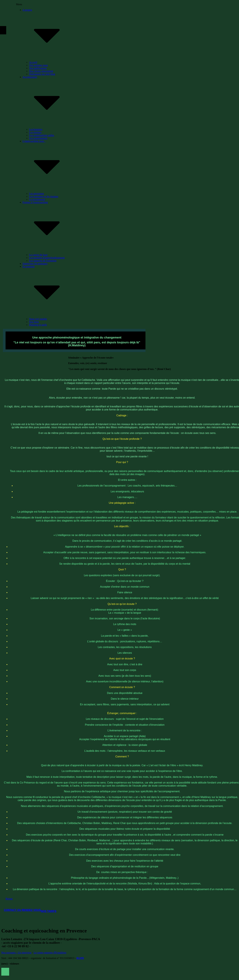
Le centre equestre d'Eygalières (50, 953)
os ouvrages (9, 953)
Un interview (24, 953)
